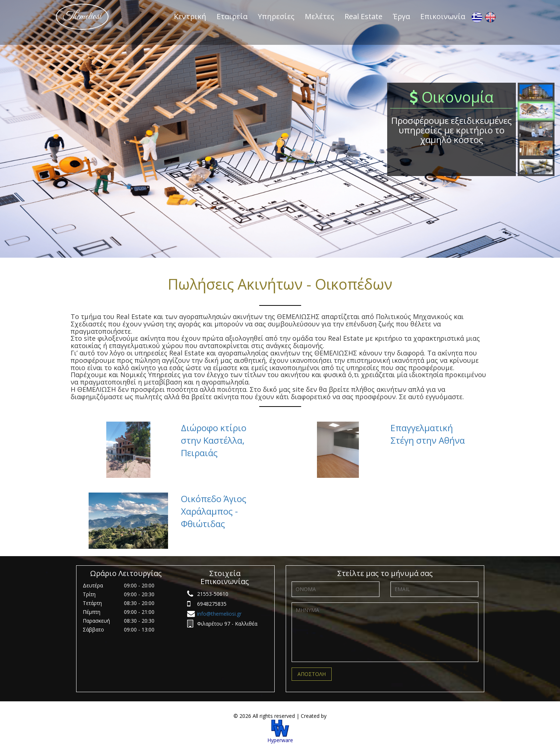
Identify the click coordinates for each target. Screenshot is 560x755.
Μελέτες (320, 16)
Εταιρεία (232, 16)
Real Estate (363, 16)
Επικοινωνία (443, 16)
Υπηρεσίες (276, 16)
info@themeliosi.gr (219, 614)
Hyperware (280, 732)
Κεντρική (190, 16)
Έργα (401, 16)
